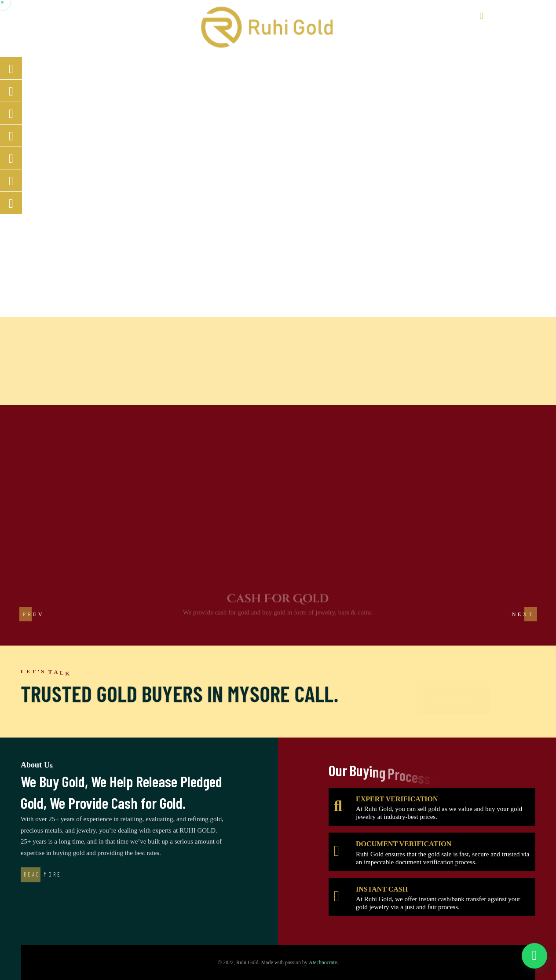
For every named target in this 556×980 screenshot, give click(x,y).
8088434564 (505, 16)
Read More (43, 874)
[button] (523, 614)
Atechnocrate (323, 962)
